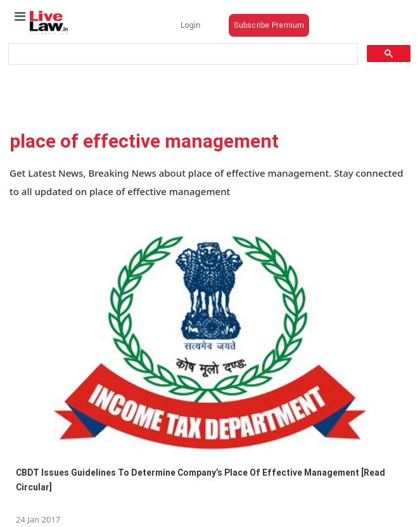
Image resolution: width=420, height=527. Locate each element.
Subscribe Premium (269, 25)
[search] (182, 54)
